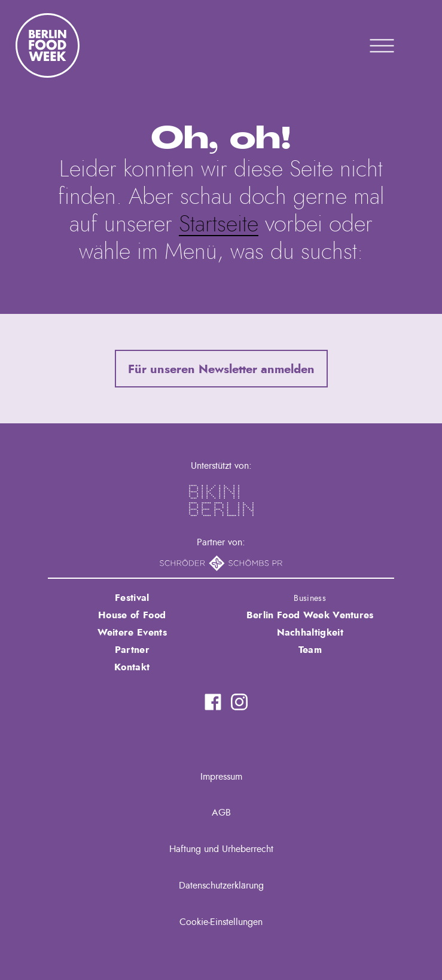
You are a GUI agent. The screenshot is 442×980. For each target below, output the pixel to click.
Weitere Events (132, 633)
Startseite (219, 225)
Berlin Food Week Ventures (310, 615)
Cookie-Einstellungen (221, 922)
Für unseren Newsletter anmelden (221, 370)
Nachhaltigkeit (310, 633)
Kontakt (132, 667)
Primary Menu (367, 45)
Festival (132, 598)
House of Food (132, 615)
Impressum (221, 777)
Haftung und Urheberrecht (221, 849)
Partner (132, 650)
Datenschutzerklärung (221, 886)
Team (310, 650)
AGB (221, 813)
